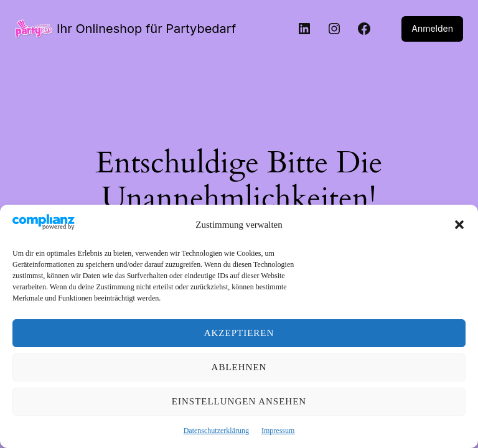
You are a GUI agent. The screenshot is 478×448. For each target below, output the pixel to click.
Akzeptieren (239, 333)
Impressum (278, 431)
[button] (459, 225)
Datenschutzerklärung (216, 431)
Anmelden (433, 29)
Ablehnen (239, 367)
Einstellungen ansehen (239, 401)
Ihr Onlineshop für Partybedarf (140, 29)
